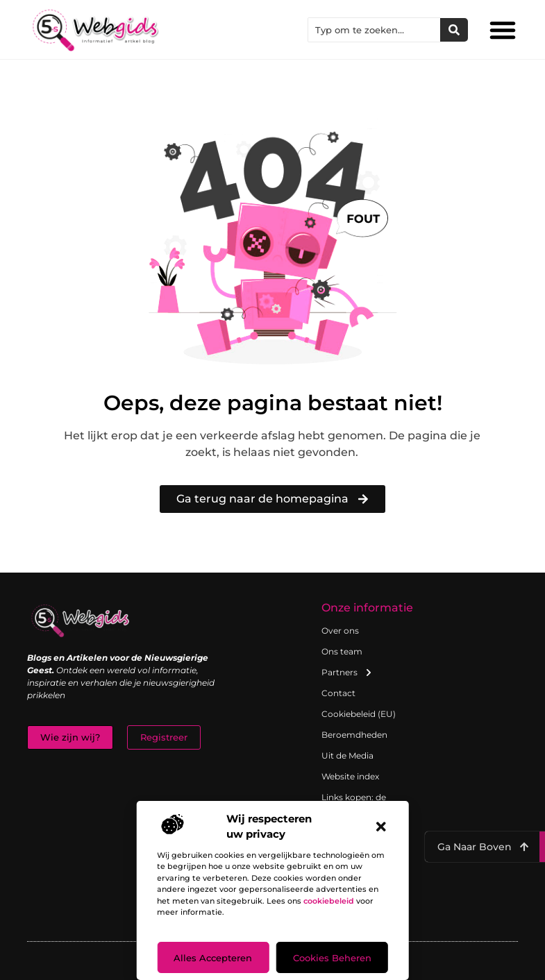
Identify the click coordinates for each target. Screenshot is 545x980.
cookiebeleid (329, 901)
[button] (381, 827)
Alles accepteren (213, 958)
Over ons (340, 631)
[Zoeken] (454, 30)
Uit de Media (347, 755)
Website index (350, 776)
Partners (347, 673)
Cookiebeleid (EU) (359, 714)
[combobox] (374, 30)
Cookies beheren (332, 958)
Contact (338, 693)
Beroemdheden (354, 735)
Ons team (342, 651)
